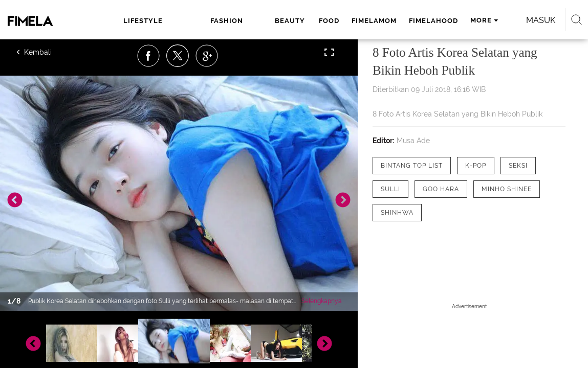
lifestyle (133, 21)
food (263, 21)
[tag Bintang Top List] (412, 166)
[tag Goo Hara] (441, 189)
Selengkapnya (322, 301)
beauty (225, 21)
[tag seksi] (518, 166)
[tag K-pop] (476, 166)
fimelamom (308, 21)
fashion (182, 21)
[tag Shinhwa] (397, 213)
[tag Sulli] (390, 189)
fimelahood (367, 21)
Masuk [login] (529, 20)
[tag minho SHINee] (507, 189)
